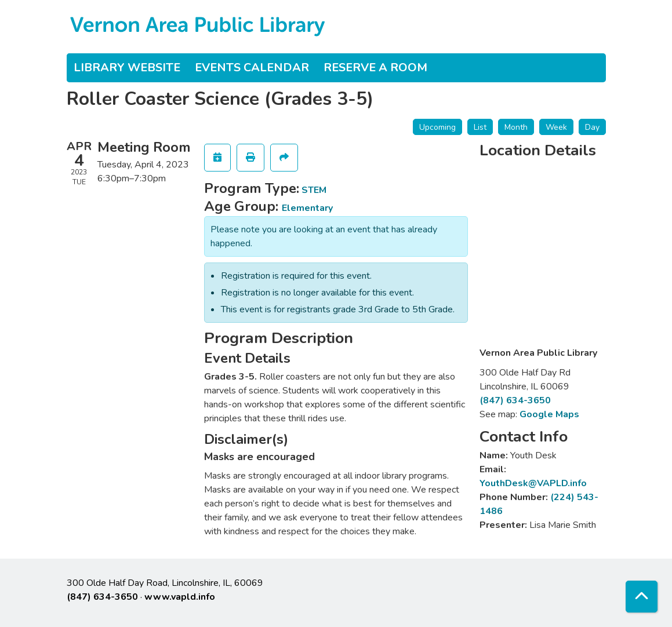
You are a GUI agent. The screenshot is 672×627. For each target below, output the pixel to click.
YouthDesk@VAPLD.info (533, 483)
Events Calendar (252, 68)
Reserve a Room (375, 68)
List (480, 127)
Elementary (307, 208)
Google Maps (549, 414)
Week (556, 127)
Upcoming (437, 127)
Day (592, 127)
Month (516, 127)
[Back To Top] (642, 597)
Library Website (127, 68)
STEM (314, 190)
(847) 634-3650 (515, 400)
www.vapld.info (180, 597)
